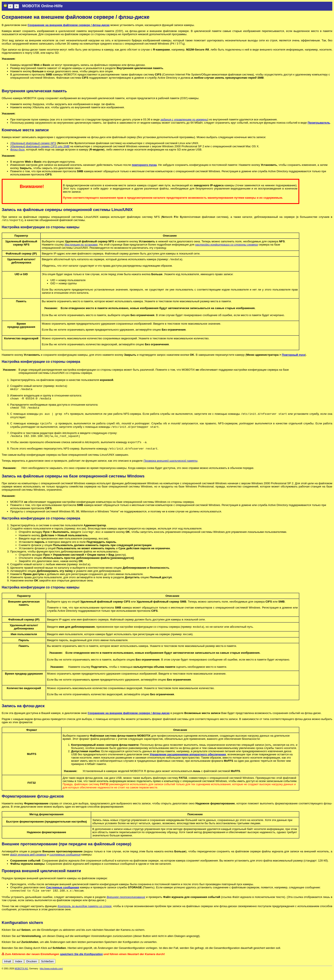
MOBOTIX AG (21, 977)
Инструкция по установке (81, 245)
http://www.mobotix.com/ (51, 977)
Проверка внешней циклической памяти (170, 467)
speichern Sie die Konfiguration (81, 963)
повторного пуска (144, 165)
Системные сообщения (63, 895)
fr (320, 970)
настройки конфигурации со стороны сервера (227, 245)
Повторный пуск (293, 356)
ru (330, 970)
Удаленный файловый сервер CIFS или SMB (40, 146)
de (307, 970)
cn (302, 970)
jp (326, 970)
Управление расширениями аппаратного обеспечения (188, 762)
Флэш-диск (17, 150)
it (323, 970)
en (312, 970)
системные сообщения (65, 863)
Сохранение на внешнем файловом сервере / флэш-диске (68, 25)
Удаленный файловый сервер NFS (33, 143)
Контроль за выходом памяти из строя (84, 915)
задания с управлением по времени (184, 119)
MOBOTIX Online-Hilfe (42, 6)
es (316, 970)
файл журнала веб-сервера (28, 863)
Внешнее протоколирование (126, 906)
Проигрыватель (319, 123)
